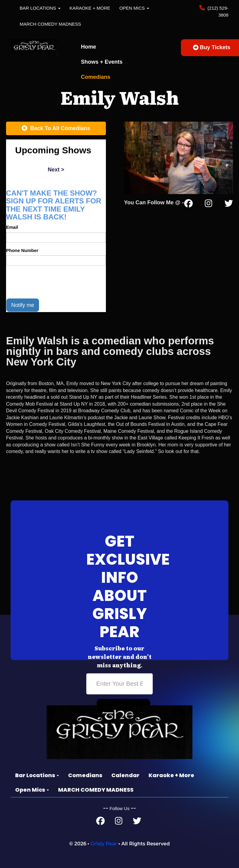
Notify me (23, 305)
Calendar (125, 775)
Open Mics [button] (134, 8)
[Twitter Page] (229, 205)
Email (12, 227)
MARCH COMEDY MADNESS (50, 24)
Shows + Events (102, 62)
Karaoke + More (90, 8)
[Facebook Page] (188, 205)
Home (89, 47)
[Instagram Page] (209, 205)
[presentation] (52, 282)
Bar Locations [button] (40, 8)
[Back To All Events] (56, 129)
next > (56, 170)
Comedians (96, 77)
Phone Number (22, 250)
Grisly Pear (104, 844)
